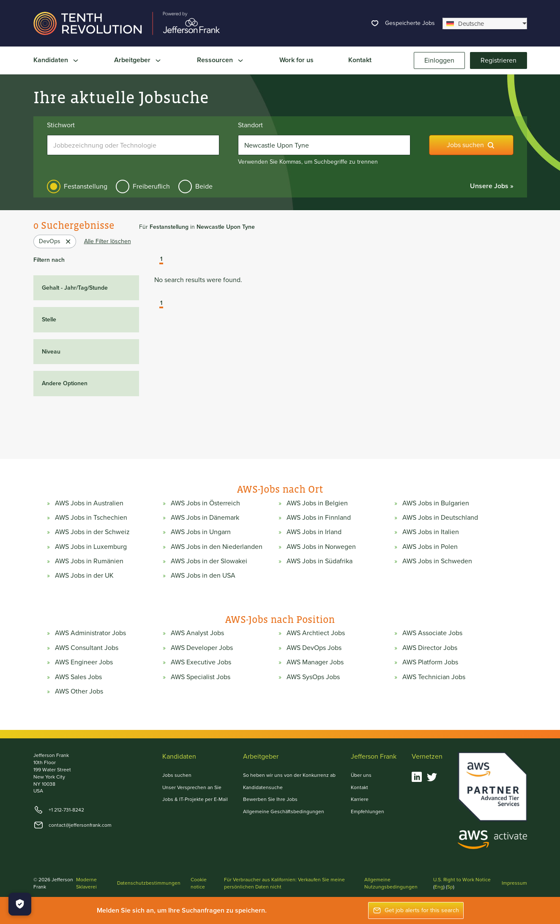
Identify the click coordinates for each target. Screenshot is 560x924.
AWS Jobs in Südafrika (320, 561)
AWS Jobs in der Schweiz (92, 532)
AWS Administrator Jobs (90, 633)
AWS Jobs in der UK (84, 576)
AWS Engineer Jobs (84, 662)
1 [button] (161, 260)
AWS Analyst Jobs (197, 633)
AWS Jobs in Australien (89, 503)
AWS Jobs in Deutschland (440, 518)
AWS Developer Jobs (202, 648)
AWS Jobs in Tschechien (91, 518)
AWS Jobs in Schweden (437, 561)
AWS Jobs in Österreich (205, 503)
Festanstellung (86, 186)
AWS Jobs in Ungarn (201, 532)
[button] (155, 260)
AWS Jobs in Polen (430, 547)
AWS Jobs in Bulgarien (436, 503)
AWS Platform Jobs (430, 662)
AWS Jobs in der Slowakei (209, 561)
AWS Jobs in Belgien (317, 503)
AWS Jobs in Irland (314, 532)
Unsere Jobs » (492, 186)
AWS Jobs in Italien (431, 532)
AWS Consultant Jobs (87, 648)
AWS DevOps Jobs (314, 648)
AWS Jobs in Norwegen (321, 547)
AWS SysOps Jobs (313, 677)
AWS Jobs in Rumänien (89, 561)
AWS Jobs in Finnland (319, 518)
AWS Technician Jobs (434, 677)
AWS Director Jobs (430, 648)
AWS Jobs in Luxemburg (91, 547)
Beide (204, 186)
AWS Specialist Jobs (201, 677)
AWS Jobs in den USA (203, 576)
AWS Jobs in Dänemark (205, 518)
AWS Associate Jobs (432, 633)
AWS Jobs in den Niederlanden (217, 547)
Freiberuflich (151, 186)
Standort (250, 125)
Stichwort (61, 125)
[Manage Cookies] (20, 904)
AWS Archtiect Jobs (316, 633)
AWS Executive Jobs (201, 662)
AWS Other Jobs (79, 691)
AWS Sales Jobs (78, 677)
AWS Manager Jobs (315, 662)
